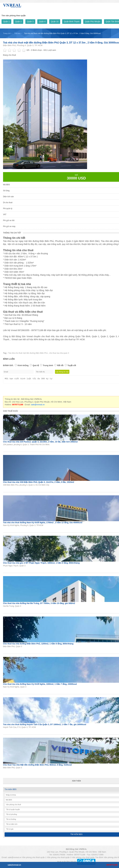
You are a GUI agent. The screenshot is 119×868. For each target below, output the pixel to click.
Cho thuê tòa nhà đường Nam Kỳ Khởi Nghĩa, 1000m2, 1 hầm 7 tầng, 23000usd (40, 685)
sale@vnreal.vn (38, 405)
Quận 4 (42, 21)
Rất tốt (60, 365)
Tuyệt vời (72, 365)
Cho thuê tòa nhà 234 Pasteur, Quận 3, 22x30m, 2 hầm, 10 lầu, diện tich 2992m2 (40, 443)
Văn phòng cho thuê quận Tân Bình (87, 858)
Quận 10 (55, 21)
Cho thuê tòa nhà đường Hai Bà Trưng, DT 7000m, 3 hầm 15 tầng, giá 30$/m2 (39, 604)
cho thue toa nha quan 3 (59, 353)
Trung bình (48, 365)
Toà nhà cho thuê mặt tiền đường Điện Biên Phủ (28, 353)
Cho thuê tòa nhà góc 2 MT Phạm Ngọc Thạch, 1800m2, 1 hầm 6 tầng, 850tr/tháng (41, 564)
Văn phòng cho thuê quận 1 (34, 858)
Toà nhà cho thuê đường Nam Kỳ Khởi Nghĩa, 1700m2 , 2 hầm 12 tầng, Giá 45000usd (43, 523)
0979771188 (112, 865)
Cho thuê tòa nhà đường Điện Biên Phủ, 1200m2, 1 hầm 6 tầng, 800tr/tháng (38, 645)
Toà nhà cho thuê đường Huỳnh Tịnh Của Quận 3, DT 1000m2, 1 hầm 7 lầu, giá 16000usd (45, 725)
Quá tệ (36, 365)
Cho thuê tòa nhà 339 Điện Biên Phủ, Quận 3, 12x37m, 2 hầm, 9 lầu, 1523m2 (39, 483)
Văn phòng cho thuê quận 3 (59, 858)
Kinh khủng (23, 365)
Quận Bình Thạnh (72, 21)
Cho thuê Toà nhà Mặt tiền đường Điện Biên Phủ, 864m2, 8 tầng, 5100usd (37, 766)
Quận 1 (6, 21)
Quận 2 (18, 21)
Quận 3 (30, 21)
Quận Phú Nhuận (93, 21)
